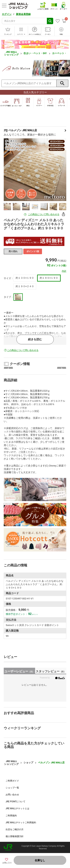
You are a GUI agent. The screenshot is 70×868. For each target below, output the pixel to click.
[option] (35, 170)
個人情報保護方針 (15, 836)
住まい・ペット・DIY (35, 53)
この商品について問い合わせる (44, 214)
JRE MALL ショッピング (11, 53)
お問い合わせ (12, 795)
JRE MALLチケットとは (17, 808)
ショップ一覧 (12, 788)
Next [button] (58, 170)
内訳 (64, 271)
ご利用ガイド (12, 781)
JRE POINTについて (15, 802)
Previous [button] (12, 170)
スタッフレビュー (51, 671)
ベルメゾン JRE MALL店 (35, 130)
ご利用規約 (11, 816)
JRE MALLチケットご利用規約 (21, 823)
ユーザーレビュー (19, 671)
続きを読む (35, 339)
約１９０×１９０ (49, 278)
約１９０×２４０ (25, 286)
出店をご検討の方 (15, 829)
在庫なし (40, 860)
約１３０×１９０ (25, 278)
